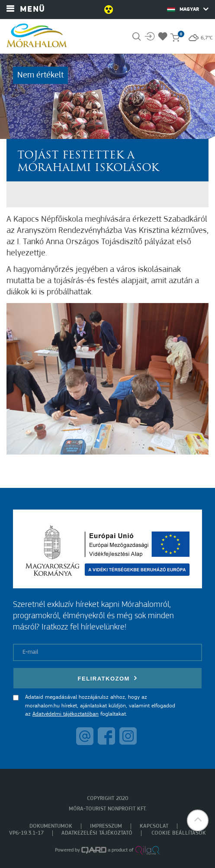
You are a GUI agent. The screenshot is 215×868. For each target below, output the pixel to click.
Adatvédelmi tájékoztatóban (66, 714)
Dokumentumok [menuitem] (51, 826)
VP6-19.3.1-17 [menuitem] (26, 833)
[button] (198, 820)
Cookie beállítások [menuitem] (179, 833)
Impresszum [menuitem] (106, 826)
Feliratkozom (108, 678)
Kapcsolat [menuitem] (154, 826)
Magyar (188, 9)
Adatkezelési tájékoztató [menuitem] (97, 833)
